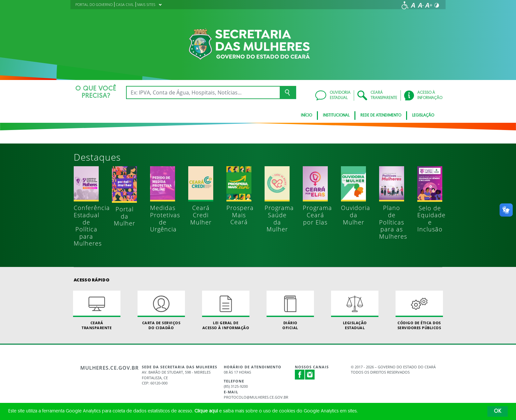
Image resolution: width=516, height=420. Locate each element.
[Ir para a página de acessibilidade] (405, 5)
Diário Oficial (290, 310)
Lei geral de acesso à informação (226, 310)
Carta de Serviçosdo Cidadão (161, 310)
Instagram (310, 375)
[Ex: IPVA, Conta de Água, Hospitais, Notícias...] (203, 92)
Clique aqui (206, 411)
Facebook (300, 375)
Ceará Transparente (97, 310)
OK (498, 411)
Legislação (423, 116)
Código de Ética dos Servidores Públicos (419, 310)
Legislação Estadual (355, 310)
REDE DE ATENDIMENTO (381, 116)
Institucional (336, 116)
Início (306, 116)
